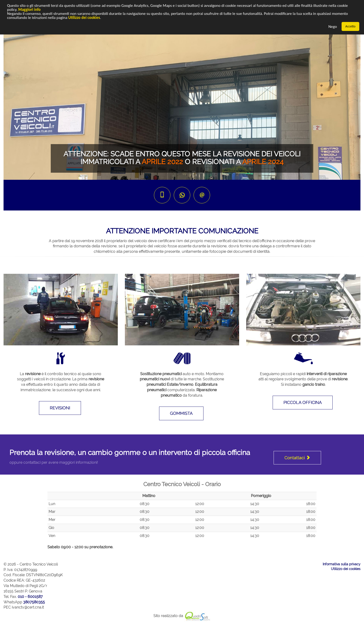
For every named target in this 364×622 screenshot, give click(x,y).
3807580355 (34, 602)
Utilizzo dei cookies (84, 18)
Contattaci (297, 458)
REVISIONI (60, 408)
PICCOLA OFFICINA (303, 402)
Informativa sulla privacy (342, 564)
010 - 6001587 (30, 597)
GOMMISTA (181, 413)
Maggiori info (30, 10)
